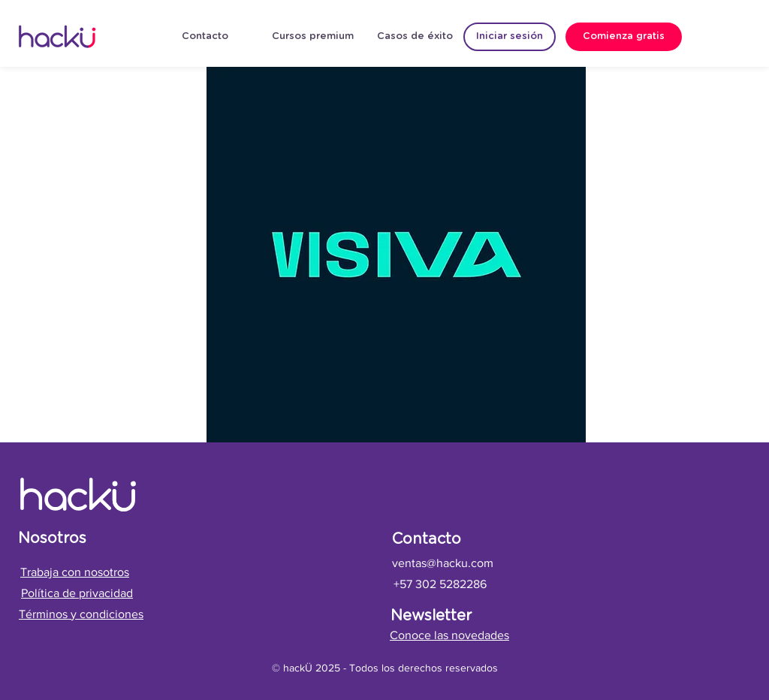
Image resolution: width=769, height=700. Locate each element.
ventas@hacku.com (443, 563)
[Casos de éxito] (415, 37)
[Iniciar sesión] (510, 37)
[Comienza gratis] (624, 37)
